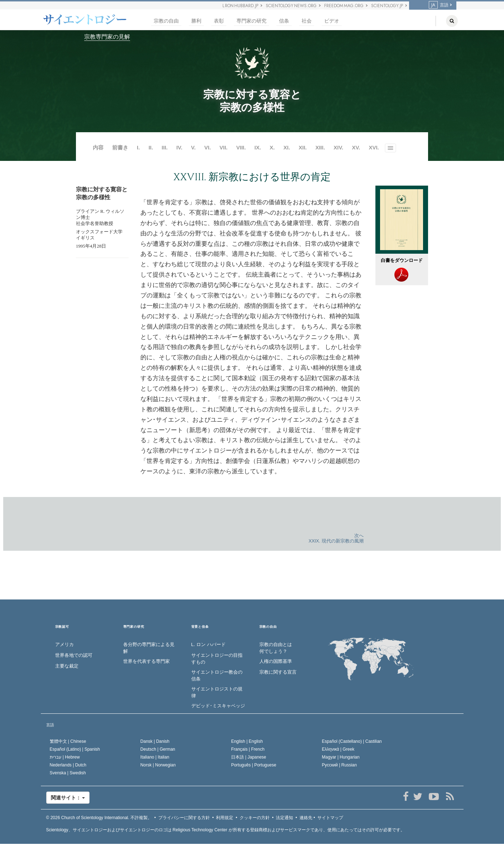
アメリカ (64, 644)
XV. (356, 147)
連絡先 (306, 818)
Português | (254, 765)
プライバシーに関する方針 (184, 818)
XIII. (320, 147)
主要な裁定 (67, 666)
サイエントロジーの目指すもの (217, 659)
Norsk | (158, 765)
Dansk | (155, 741)
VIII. (241, 147)
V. (193, 147)
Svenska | (68, 773)
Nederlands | (68, 765)
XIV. (338, 147)
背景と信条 (200, 627)
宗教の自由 (166, 21)
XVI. (374, 147)
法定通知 (284, 818)
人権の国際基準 (276, 661)
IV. (179, 147)
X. (272, 147)
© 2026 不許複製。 (99, 818)
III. (165, 147)
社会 (307, 21)
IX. (258, 147)
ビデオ (332, 21)
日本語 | (249, 757)
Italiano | (155, 757)
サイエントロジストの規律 (217, 692)
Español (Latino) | (75, 749)
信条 (284, 21)
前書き (120, 147)
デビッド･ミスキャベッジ (218, 706)
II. (151, 147)
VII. (224, 147)
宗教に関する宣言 (278, 672)
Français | (248, 749)
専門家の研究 (251, 21)
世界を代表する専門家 (147, 661)
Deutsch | (158, 749)
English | (247, 741)
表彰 (219, 21)
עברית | (65, 757)
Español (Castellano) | (352, 741)
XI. (287, 147)
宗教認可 (62, 627)
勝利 (196, 21)
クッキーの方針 (255, 818)
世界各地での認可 (74, 655)
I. (138, 147)
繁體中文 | (68, 741)
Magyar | (341, 757)
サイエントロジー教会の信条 (217, 675)
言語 (439, 5)
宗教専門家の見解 (107, 37)
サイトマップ (330, 818)
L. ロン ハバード (208, 644)
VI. (208, 147)
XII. (303, 147)
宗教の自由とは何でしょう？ (276, 648)
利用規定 (225, 818)
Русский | (340, 765)
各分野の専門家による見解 (149, 648)
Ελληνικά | (338, 749)
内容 (98, 147)
